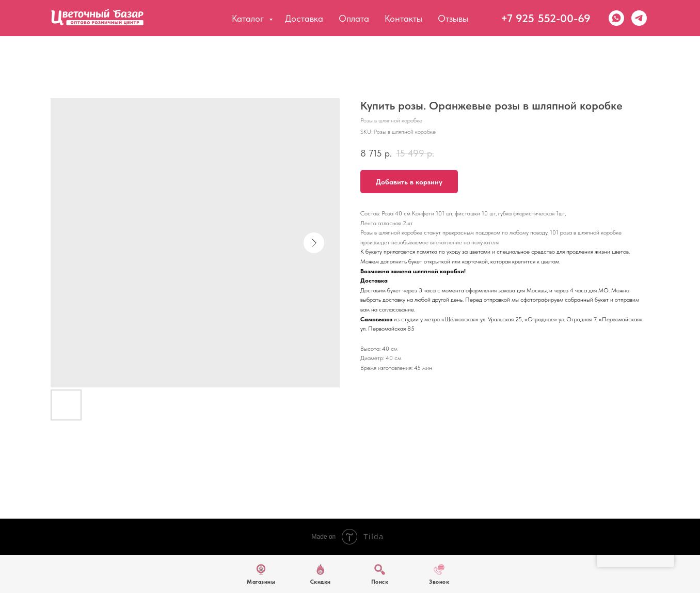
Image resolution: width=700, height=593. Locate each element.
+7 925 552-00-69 (546, 18)
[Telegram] (639, 18)
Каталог (249, 18)
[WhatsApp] (616, 18)
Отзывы (453, 18)
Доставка (304, 18)
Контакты (403, 18)
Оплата (354, 18)
